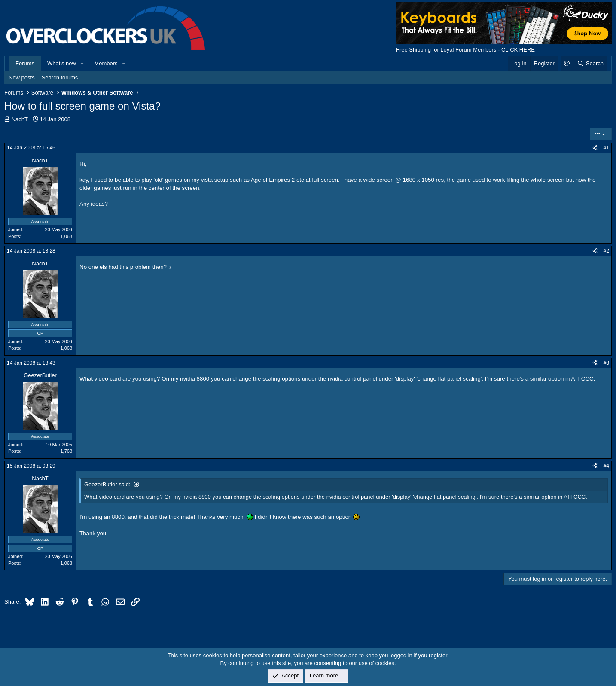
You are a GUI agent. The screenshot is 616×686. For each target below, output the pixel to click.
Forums (25, 63)
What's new (62, 63)
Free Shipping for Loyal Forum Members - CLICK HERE (465, 50)
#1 (606, 148)
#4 (606, 466)
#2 (606, 251)
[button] (82, 64)
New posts (22, 78)
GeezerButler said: (107, 484)
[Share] (595, 148)
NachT (20, 119)
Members (106, 63)
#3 (606, 363)
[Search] (590, 64)
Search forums (60, 78)
